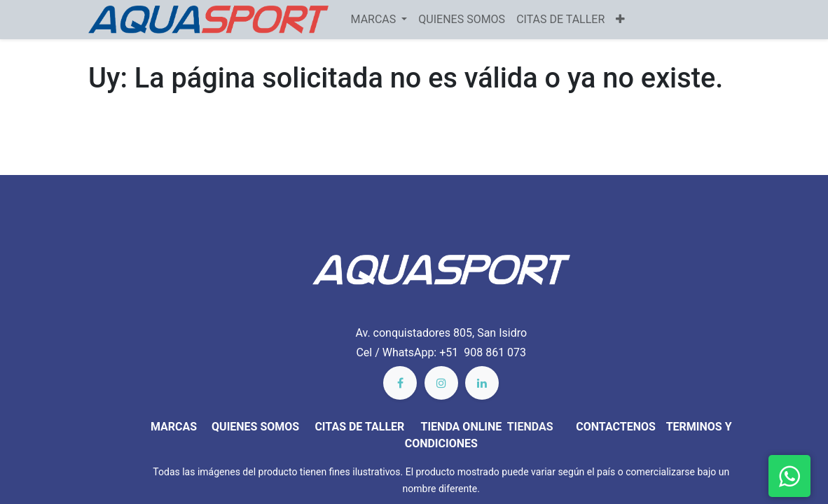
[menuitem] (462, 20)
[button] (620, 20)
